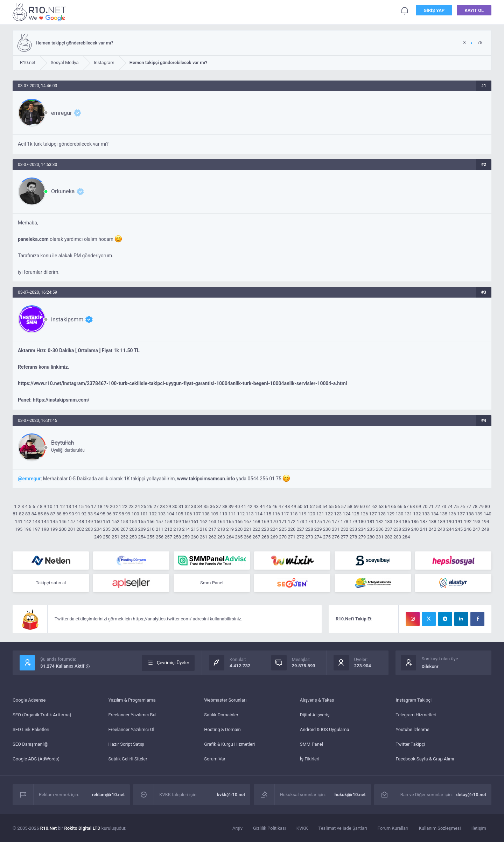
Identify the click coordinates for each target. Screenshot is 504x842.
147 (71, 521)
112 (241, 514)
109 (215, 514)
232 (344, 529)
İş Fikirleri (310, 759)
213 (177, 529)
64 (387, 506)
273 (309, 537)
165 (230, 521)
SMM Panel (311, 744)
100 (135, 514)
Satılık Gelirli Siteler (128, 759)
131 (408, 514)
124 (346, 514)
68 (412, 506)
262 (212, 537)
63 (381, 506)
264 (230, 537)
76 (463, 506)
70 (425, 506)
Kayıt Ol (474, 10)
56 (338, 506)
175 (318, 521)
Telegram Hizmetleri (416, 715)
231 (336, 529)
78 (475, 506)
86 (47, 514)
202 (80, 529)
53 (319, 506)
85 (40, 514)
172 (292, 521)
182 (380, 521)
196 (28, 529)
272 (300, 537)
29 (169, 506)
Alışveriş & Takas (317, 700)
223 (265, 529)
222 (257, 529)
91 (78, 514)
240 (415, 529)
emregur (62, 113)
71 (431, 506)
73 (444, 506)
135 (443, 514)
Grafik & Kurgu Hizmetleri (229, 744)
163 (212, 521)
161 (195, 521)
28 (163, 506)
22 (125, 506)
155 (142, 521)
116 (276, 514)
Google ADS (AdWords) (36, 759)
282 (388, 537)
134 (435, 514)
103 (162, 514)
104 (170, 514)
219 (230, 529)
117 (285, 514)
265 (239, 537)
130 (399, 514)
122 (329, 514)
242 (433, 529)
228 (309, 529)
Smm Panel (212, 583)
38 (225, 506)
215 (195, 529)
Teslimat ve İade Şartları (343, 828)
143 (36, 521)
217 (212, 529)
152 (115, 521)
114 (259, 514)
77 (469, 506)
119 (303, 514)
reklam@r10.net (108, 795)
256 (160, 537)
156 (151, 521)
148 (80, 521)
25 (144, 506)
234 (362, 529)
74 (450, 506)
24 (137, 506)
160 (186, 521)
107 (197, 514)
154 (133, 521)
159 (177, 521)
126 (364, 514)
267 (257, 537)
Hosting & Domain (222, 729)
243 (441, 529)
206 (115, 529)
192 (468, 521)
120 (311, 514)
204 (98, 529)
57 (344, 506)
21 (119, 506)
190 (450, 521)
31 (181, 506)
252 (124, 537)
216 (204, 529)
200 (63, 529)
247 (477, 529)
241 (424, 529)
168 (257, 521)
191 (459, 521)
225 (283, 529)
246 (468, 529)
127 (373, 514)
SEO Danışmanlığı (31, 744)
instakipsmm (67, 319)
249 (98, 537)
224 (274, 529)
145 (54, 521)
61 (369, 506)
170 (274, 521)
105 (179, 514)
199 (54, 529)
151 (107, 521)
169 (265, 521)
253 (133, 537)
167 (247, 521)
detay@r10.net (471, 795)
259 (186, 537)
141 (19, 521)
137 (461, 514)
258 (177, 537)
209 (142, 529)
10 (50, 506)
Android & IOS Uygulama (325, 729)
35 (206, 506)
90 (72, 514)
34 (200, 506)
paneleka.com (33, 239)
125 (355, 514)
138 (470, 514)
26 (150, 506)
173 (300, 521)
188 (433, 521)
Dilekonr (430, 666)
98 (122, 514)
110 (223, 514)
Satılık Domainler (221, 715)
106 (188, 514)
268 (265, 537)
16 (87, 506)
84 (34, 514)
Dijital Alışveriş (315, 715)
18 (100, 506)
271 (292, 537)
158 (168, 521)
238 (397, 529)
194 (485, 521)
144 (45, 521)
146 (63, 521)
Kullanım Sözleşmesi (440, 828)
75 (456, 506)
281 (380, 537)
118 (294, 514)
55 (331, 506)
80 (487, 506)
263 (221, 537)
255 (151, 537)
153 (124, 521)
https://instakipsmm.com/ (61, 400)
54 (325, 506)
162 (204, 521)
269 (274, 537)
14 (75, 506)
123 (338, 514)
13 (69, 506)
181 (371, 521)
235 (371, 529)
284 (406, 537)
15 (81, 506)
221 (247, 529)
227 (300, 529)
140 (488, 514)
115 (267, 514)
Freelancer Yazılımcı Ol (131, 729)
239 (406, 529)
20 (113, 506)
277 (344, 537)
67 (406, 506)
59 (356, 506)
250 (107, 537)
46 (275, 506)
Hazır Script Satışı (127, 744)
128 (382, 514)
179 (353, 521)
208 (133, 529)
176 (327, 521)
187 (424, 521)
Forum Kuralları (393, 828)
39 (231, 506)
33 (194, 506)
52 (312, 506)
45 (269, 506)
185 (406, 521)
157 (160, 521)
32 (187, 506)
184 (397, 521)
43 (256, 506)
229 (318, 529)
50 (300, 506)
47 (281, 506)
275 (327, 537)
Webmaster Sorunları (225, 700)
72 (437, 506)
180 (362, 521)
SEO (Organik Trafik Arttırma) (42, 715)
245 (459, 529)
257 (168, 537)
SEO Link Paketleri (31, 729)
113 (250, 514)
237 (388, 529)
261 (204, 537)
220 (239, 529)
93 (90, 514)
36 (212, 506)
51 (306, 506)
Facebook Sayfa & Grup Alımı (425, 759)
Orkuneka (63, 191)
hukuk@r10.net (350, 795)
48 (288, 506)
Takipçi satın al (51, 583)
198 (45, 529)
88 (59, 514)
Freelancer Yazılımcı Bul (132, 715)
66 (400, 506)
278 (353, 537)
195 (19, 529)
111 (232, 514)
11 (56, 506)
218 (221, 529)
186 (415, 521)
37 (219, 506)
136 (452, 514)
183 (388, 521)
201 (71, 529)
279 (362, 537)
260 (195, 537)
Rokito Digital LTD (82, 828)
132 (417, 514)
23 (131, 506)
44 (262, 506)
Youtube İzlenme (412, 729)
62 (375, 506)
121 (320, 514)
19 (106, 506)
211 (160, 529)
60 (362, 506)
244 (450, 529)
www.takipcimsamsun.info (206, 479)
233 (353, 529)
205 (107, 529)
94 (96, 514)
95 (103, 514)
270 (283, 537)
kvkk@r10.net (231, 795)
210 (151, 529)
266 (247, 537)
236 (380, 529)
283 (397, 537)
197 (36, 529)
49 (294, 506)
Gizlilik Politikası (269, 828)
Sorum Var (215, 759)
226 (292, 529)
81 (15, 514)
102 (153, 514)
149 (89, 521)
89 (65, 514)
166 (239, 521)
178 (344, 521)
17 (94, 506)
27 (156, 506)
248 (485, 529)
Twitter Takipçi (410, 744)
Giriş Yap (434, 10)
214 (186, 529)
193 (477, 521)
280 (371, 537)
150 (98, 521)
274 (318, 537)
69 (419, 506)
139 (479, 514)
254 (142, 537)
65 (394, 506)
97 (115, 514)
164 (221, 521)
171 (283, 521)
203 (89, 529)
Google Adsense (29, 700)
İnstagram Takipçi (414, 700)
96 (109, 514)
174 (309, 521)
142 (28, 521)
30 (175, 506)
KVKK (302, 828)
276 (336, 537)
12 (62, 506)
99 (128, 514)
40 (237, 506)
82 (22, 514)
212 (168, 529)
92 (84, 514)
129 (391, 514)
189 (441, 521)
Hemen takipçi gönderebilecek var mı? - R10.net (41, 12)
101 (144, 514)
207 (124, 529)
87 (53, 514)
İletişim (479, 828)
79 (481, 506)
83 (28, 514)
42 (250, 506)
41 (244, 506)
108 (206, 514)
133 (426, 514)
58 (350, 506)
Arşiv (237, 828)
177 (336, 521)
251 (115, 537)
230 (327, 529)
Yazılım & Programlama (132, 700)
